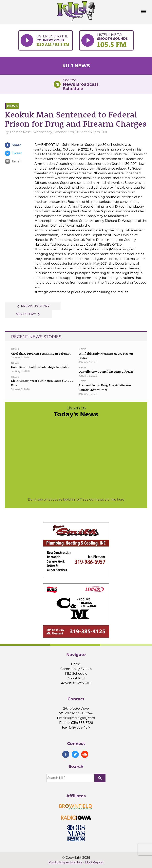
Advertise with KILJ (76, 683)
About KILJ (76, 678)
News (12, 106)
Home (76, 664)
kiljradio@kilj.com (81, 718)
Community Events (76, 669)
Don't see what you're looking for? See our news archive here (76, 499)
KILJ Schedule (76, 674)
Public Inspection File (66, 862)
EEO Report (94, 862)
